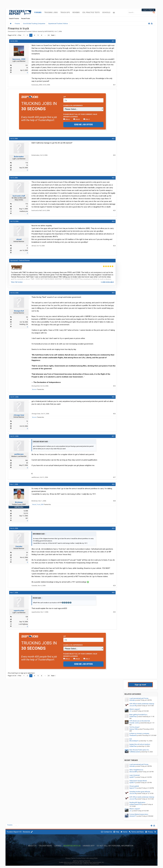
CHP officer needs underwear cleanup (142, 704)
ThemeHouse (94, 864)
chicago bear (19, 415)
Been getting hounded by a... (139, 715)
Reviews (76, 12)
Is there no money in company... (140, 733)
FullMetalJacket (135, 752)
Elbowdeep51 (134, 741)
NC (27, 560)
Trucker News (45, 846)
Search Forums (14, 18)
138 (27, 617)
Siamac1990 (133, 729)
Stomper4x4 (19, 311)
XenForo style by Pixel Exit (81, 861)
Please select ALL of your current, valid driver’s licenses (80, 115)
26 (27, 317)
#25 (113, 293)
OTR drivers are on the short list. (140, 721)
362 (27, 460)
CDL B (76, 119)
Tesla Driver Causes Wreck (138, 781)
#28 (113, 484)
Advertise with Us (72, 846)
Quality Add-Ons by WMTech (82, 862)
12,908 (26, 511)
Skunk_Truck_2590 (38, 505)
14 (27, 421)
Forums (38, 12)
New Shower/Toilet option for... (140, 750)
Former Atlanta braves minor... (139, 814)
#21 (113, 41)
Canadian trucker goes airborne (140, 792)
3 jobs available (107, 282)
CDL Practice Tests (91, 12)
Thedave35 (133, 735)
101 (27, 65)
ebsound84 (133, 772)
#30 (113, 593)
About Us (32, 846)
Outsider (19, 546)
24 (49, 35)
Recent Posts (26, 18)
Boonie (34, 389)
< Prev (19, 35)
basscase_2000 (19, 59)
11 (27, 245)
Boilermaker (19, 157)
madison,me (24, 211)
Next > (53, 35)
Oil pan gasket (134, 786)
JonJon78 (133, 706)
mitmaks (132, 700)
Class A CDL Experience (73, 105)
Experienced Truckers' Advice (27, 31)
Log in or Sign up (148, 10)
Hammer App (89, 846)
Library (58, 846)
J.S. (131, 711)
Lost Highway (23, 624)
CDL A (66, 119)
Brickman (19, 502)
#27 (113, 436)
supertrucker (19, 611)
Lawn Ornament (135, 775)
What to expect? (135, 709)
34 (27, 552)
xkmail (19, 239)
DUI (131, 739)
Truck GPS (65, 12)
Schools (106, 12)
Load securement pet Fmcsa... (139, 698)
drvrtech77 (133, 816)
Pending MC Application (137, 802)
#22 (113, 139)
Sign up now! (140, 685)
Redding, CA (24, 324)
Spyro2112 (133, 788)
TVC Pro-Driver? (134, 727)
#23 (113, 178)
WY (27, 518)
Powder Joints (134, 723)
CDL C (87, 119)
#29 (113, 528)
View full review (17, 282)
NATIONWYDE (49, 31)
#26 (113, 397)
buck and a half (19, 196)
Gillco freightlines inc (136, 770)
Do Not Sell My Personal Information (115, 846)
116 (27, 163)
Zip (65, 97)
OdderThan (133, 717)
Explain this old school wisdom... (140, 744)
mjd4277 (132, 777)
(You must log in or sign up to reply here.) (21, 673)
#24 (113, 221)
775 (27, 204)
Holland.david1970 (136, 804)
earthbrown (19, 454)
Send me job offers (83, 124)
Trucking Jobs (51, 12)
